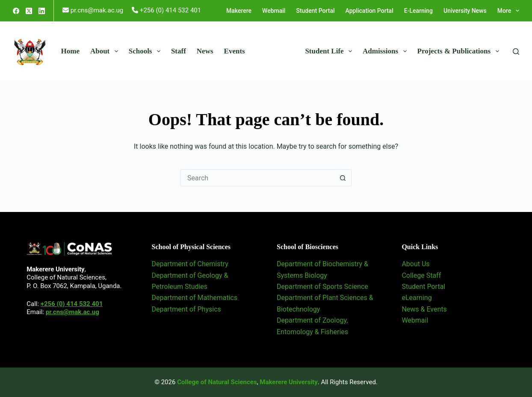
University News (465, 11)
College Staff (421, 275)
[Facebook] (16, 11)
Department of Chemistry (190, 264)
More (508, 11)
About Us (415, 264)
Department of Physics (186, 309)
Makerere (239, 11)
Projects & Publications (460, 51)
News (205, 51)
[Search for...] (257, 178)
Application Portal (369, 11)
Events (235, 51)
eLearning (417, 298)
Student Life (330, 51)
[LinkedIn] (42, 11)
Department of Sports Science (322, 287)
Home (70, 51)
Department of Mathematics (195, 298)
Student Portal (315, 11)
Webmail (274, 11)
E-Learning (418, 11)
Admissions (386, 51)
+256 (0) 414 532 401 (72, 304)
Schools (146, 51)
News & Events (424, 309)
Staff (179, 51)
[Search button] (343, 178)
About (106, 51)
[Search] (516, 51)
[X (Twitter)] (29, 11)
